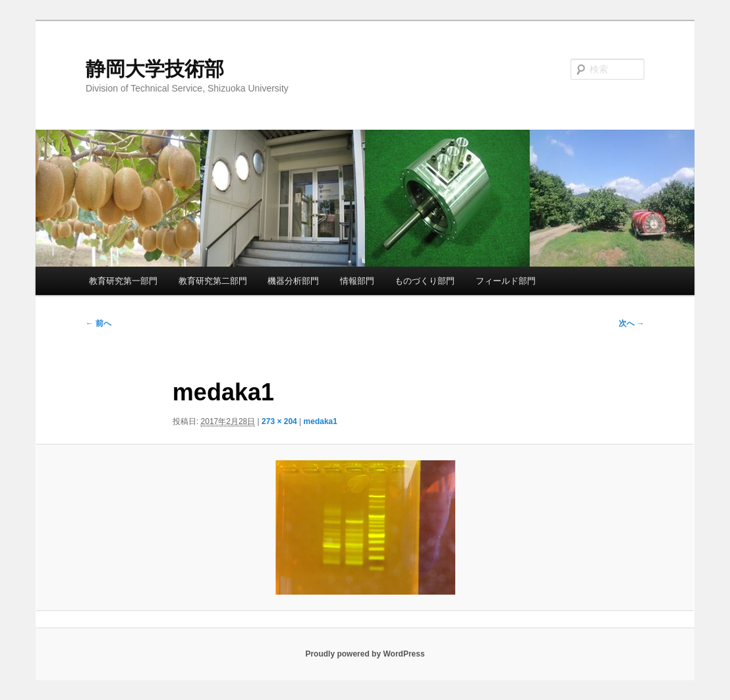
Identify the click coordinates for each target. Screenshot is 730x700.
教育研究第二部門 (213, 281)
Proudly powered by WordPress (365, 654)
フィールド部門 (506, 281)
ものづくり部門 (425, 281)
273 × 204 (279, 421)
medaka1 (321, 421)
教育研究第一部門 (123, 281)
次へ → (632, 323)
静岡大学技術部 (155, 69)
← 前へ (98, 323)
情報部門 (357, 281)
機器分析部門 (293, 281)
